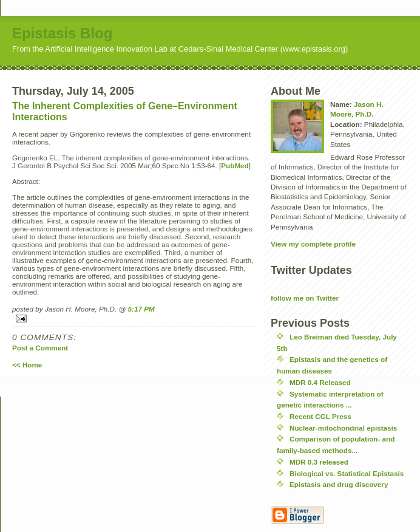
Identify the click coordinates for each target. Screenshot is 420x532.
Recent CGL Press (320, 416)
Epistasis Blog (62, 33)
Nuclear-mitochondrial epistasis (343, 428)
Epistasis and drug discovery (339, 484)
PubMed (235, 165)
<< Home (27, 365)
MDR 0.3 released (319, 462)
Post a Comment (40, 348)
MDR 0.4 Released (320, 382)
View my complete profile (313, 244)
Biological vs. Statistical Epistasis (347, 473)
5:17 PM (141, 309)
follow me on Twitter (305, 298)
